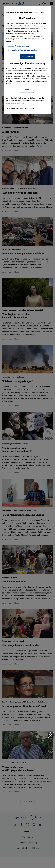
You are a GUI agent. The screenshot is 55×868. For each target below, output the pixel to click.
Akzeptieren (27, 56)
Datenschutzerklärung (23, 78)
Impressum (29, 108)
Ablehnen (27, 90)
